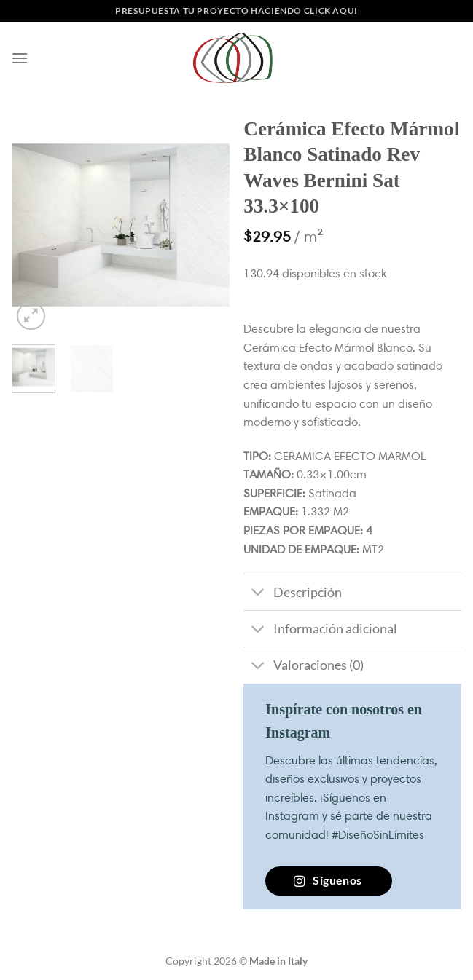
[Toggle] (258, 594)
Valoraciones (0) (303, 667)
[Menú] (20, 58)
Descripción (292, 594)
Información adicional (320, 630)
